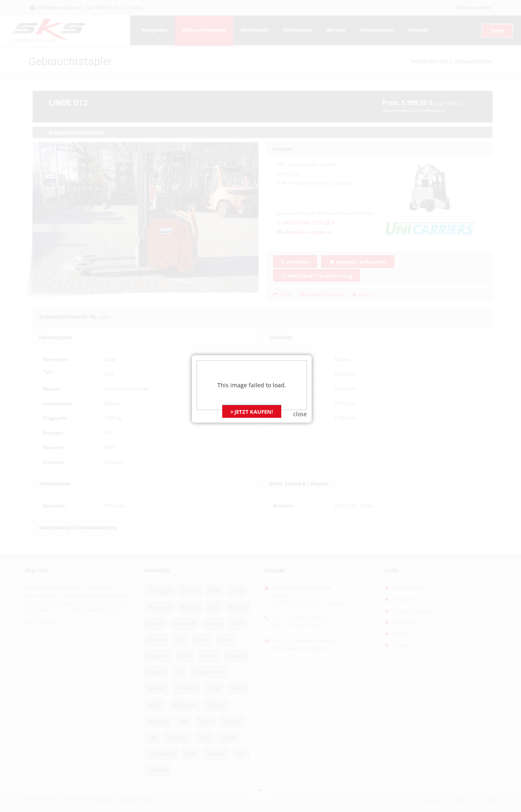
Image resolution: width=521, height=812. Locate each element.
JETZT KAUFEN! (261, 400)
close (309, 402)
